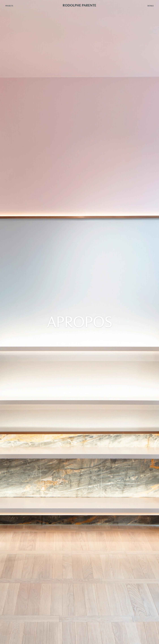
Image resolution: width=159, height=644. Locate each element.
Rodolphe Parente (79, 5)
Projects (9, 6)
